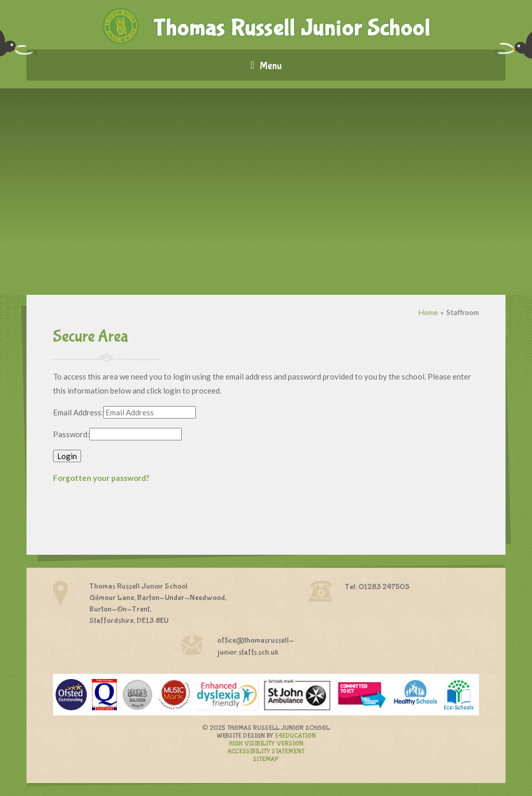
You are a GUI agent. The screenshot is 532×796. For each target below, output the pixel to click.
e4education (295, 736)
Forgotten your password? (101, 478)
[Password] (136, 434)
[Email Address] (150, 412)
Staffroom (463, 312)
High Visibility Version (266, 744)
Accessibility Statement (266, 752)
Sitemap (266, 759)
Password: (71, 434)
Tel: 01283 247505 (377, 587)
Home (428, 312)
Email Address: (78, 412)
